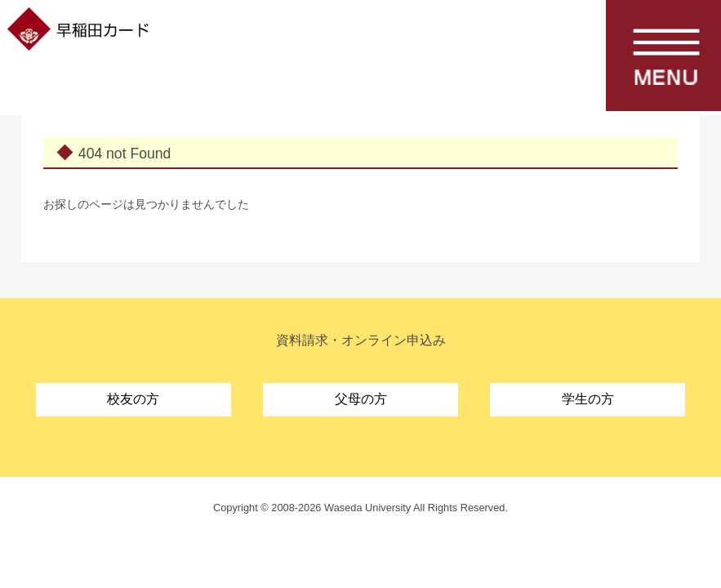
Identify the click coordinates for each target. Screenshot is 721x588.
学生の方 (588, 399)
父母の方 (361, 399)
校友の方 (133, 399)
